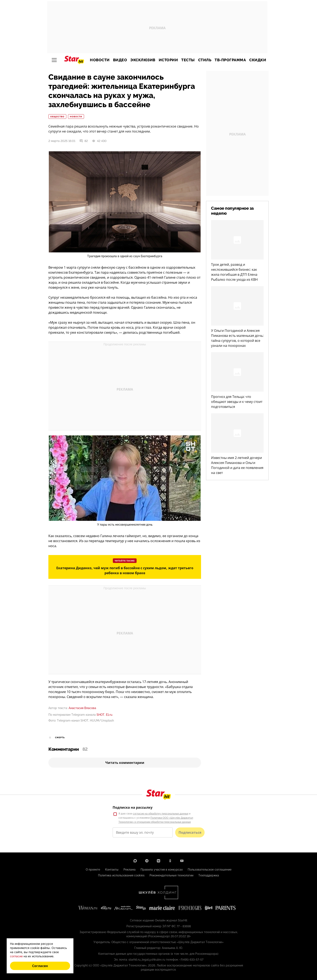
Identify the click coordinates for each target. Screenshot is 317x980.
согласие (16, 956)
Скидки (258, 60)
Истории (168, 60)
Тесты (188, 60)
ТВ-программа (230, 60)
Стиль (205, 60)
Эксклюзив (143, 60)
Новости (100, 60)
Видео (120, 60)
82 (84, 141)
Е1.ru (109, 715)
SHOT (101, 715)
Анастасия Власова (82, 708)
